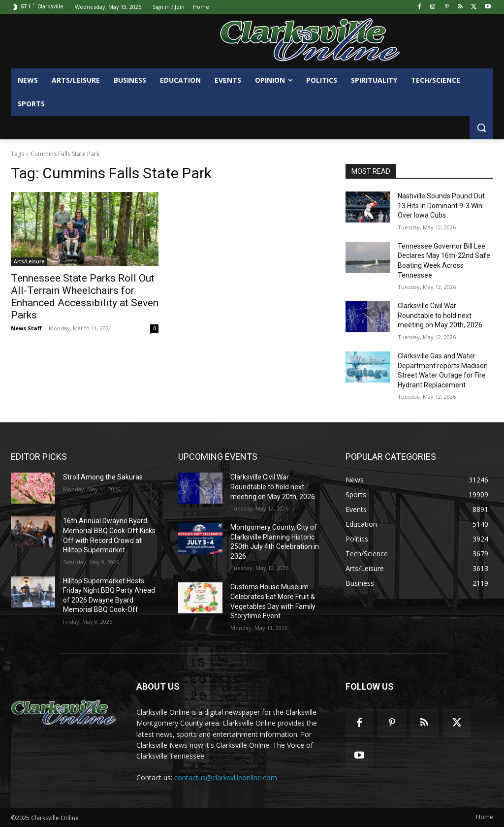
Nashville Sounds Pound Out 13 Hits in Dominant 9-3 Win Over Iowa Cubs (441, 206)
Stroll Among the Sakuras (103, 477)
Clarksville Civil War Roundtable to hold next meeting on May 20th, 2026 (440, 315)
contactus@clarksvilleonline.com (226, 778)
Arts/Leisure (29, 261)
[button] (481, 127)
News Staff (26, 328)
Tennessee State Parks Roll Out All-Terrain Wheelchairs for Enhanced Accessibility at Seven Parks (85, 297)
